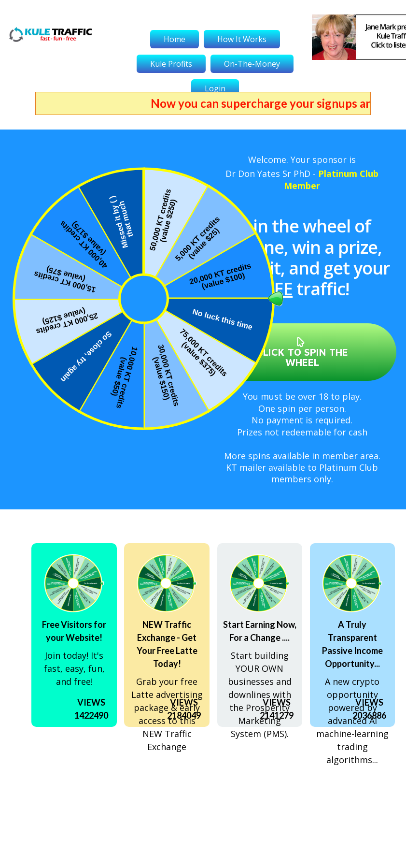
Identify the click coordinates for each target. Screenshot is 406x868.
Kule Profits (171, 64)
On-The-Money (252, 64)
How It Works (242, 39)
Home (175, 39)
